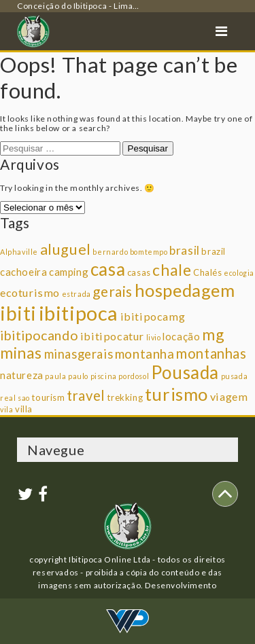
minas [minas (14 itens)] (21, 353)
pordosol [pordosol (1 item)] (134, 376)
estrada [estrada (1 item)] (76, 294)
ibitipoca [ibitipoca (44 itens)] (79, 313)
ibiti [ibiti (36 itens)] (18, 313)
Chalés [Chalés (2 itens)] (208, 272)
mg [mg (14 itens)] (213, 334)
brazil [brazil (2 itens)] (214, 251)
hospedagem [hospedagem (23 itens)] (185, 290)
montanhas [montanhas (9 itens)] (211, 353)
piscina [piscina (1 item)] (104, 376)
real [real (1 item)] (8, 398)
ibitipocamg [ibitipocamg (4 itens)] (153, 316)
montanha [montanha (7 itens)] (145, 354)
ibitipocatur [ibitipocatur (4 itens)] (112, 336)
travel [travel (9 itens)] (86, 395)
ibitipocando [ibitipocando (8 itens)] (39, 335)
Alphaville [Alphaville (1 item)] (19, 252)
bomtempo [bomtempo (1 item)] (149, 252)
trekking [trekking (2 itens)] (125, 397)
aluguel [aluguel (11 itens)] (66, 249)
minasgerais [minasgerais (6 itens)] (79, 354)
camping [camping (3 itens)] (69, 272)
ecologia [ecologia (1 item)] (239, 273)
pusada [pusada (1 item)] (235, 376)
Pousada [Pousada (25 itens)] (185, 372)
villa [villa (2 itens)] (24, 409)
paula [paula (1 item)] (55, 376)
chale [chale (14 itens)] (172, 270)
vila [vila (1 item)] (6, 409)
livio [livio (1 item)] (154, 337)
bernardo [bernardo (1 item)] (110, 252)
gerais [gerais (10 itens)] (113, 291)
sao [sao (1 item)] (24, 398)
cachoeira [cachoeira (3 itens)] (23, 272)
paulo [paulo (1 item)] (78, 376)
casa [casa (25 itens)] (108, 269)
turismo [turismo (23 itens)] (176, 394)
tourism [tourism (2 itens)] (48, 397)
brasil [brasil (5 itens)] (185, 250)
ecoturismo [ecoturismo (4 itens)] (30, 292)
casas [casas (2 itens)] (139, 272)
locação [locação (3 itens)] (181, 336)
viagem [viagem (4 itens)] (229, 396)
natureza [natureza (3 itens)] (22, 375)
